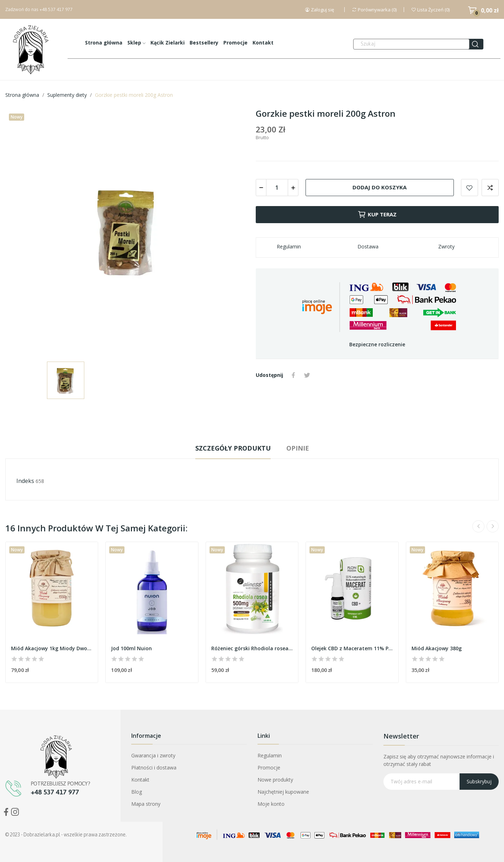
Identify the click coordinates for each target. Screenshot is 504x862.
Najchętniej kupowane (283, 792)
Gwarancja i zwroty (153, 755)
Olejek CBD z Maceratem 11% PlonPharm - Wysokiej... (352, 648)
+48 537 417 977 (56, 9)
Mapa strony (146, 804)
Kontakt (140, 780)
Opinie (298, 448)
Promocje (269, 768)
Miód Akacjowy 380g (437, 648)
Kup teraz (377, 215)
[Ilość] (277, 188)
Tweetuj (307, 375)
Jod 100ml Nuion (131, 648)
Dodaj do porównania (490, 188)
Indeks (25, 481)
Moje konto (271, 804)
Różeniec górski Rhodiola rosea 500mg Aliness (252, 648)
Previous (478, 526)
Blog (137, 792)
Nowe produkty (275, 780)
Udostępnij (293, 375)
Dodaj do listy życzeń (469, 188)
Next (493, 526)
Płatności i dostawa (154, 768)
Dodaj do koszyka (380, 187)
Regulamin (270, 755)
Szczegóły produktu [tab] (233, 448)
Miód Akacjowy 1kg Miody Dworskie (52, 648)
